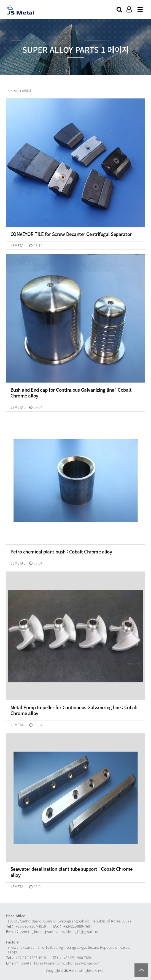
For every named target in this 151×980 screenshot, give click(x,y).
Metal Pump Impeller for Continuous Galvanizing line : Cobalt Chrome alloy (74, 710)
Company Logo (21, 10)
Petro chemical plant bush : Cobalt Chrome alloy (61, 552)
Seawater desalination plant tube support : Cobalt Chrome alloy (72, 872)
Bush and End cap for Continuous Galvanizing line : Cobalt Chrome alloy (71, 393)
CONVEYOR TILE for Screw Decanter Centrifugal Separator (71, 234)
